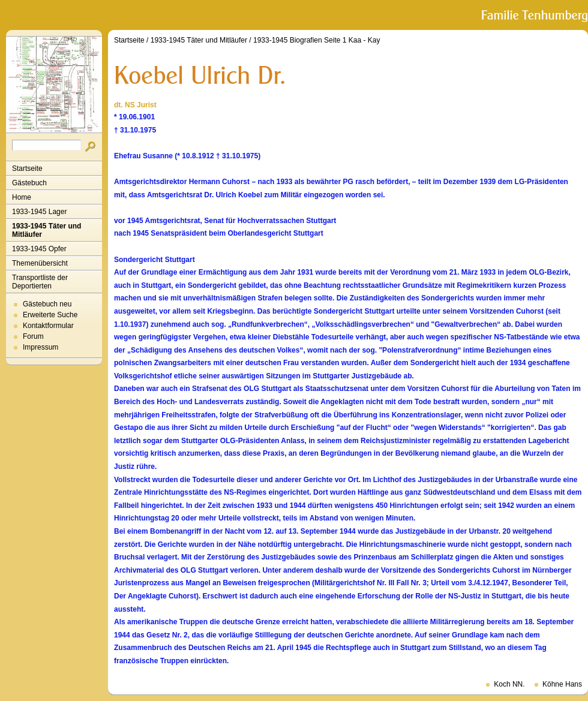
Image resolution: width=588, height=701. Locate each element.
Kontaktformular (48, 326)
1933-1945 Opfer (39, 249)
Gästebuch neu (47, 304)
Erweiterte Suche (50, 315)
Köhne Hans (562, 684)
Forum (33, 336)
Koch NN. (509, 684)
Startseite (27, 169)
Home (22, 197)
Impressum (40, 347)
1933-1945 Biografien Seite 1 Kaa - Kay (316, 40)
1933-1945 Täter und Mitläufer (46, 230)
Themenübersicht (40, 263)
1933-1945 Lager (39, 212)
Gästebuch (29, 183)
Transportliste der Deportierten (40, 282)
